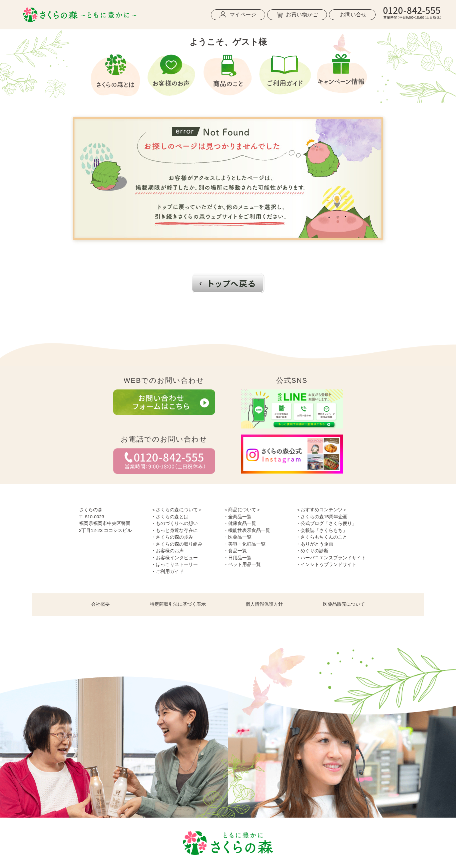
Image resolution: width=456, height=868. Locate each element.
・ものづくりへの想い (174, 523)
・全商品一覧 (238, 517)
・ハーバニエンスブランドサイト (331, 558)
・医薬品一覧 (238, 537)
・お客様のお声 (167, 551)
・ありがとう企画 (315, 544)
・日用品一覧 (238, 558)
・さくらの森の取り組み (177, 544)
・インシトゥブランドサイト (326, 564)
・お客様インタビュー (174, 558)
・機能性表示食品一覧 (247, 530)
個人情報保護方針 (264, 604)
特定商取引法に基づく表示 (178, 604)
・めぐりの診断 (312, 551)
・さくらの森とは (170, 517)
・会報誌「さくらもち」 (322, 530)
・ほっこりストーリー (174, 564)
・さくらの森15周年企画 (322, 517)
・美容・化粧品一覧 (245, 544)
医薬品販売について (344, 604)
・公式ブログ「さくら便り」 (326, 523)
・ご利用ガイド (167, 571)
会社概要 (100, 604)
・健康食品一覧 (240, 523)
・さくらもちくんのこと (322, 537)
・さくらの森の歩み (172, 537)
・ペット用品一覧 (242, 564)
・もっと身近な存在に (174, 530)
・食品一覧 (235, 551)
